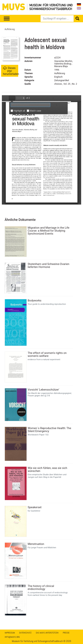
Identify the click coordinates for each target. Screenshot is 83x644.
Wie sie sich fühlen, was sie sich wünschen (47, 469)
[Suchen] (57, 19)
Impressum (10, 633)
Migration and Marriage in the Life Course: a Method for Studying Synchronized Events (48, 231)
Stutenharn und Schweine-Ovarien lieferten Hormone (48, 265)
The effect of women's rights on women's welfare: (47, 354)
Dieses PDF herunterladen (11, 71)
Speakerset (35, 507)
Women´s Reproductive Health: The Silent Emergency (49, 430)
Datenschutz (25, 633)
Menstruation (36, 544)
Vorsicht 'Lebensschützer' (43, 390)
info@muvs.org (12, 637)
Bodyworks (35, 301)
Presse (66, 633)
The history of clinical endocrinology (41, 587)
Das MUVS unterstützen (47, 633)
